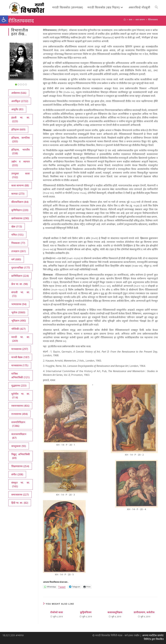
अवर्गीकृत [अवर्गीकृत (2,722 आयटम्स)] (20, 101)
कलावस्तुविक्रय (115, 612)
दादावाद (14, 75)
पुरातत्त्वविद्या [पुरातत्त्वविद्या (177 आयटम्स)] (21, 268)
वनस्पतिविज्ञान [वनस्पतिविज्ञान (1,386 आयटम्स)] (18, 424)
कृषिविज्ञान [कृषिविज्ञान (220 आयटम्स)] (20, 210)
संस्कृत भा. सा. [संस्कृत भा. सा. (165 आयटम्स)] (21, 485)
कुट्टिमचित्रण (86, 612)
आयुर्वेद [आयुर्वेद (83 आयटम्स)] (17, 109)
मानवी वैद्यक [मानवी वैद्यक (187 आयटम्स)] (20, 357)
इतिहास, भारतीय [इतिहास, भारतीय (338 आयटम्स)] (21, 152)
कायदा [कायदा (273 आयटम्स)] (18, 194)
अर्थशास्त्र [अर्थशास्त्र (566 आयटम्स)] (19, 93)
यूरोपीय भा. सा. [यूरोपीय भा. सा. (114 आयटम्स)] (21, 396)
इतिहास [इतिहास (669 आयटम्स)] (18, 129)
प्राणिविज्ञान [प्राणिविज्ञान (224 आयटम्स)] (20, 276)
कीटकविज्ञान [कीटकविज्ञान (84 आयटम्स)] (20, 202)
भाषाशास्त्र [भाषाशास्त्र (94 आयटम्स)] (19, 304)
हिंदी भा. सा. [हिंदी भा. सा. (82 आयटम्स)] (20, 503)
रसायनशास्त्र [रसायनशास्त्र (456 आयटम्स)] (20, 406)
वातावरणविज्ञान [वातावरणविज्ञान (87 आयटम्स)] (19, 436)
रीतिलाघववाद (153, 20)
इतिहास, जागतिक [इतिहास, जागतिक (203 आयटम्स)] (21, 140)
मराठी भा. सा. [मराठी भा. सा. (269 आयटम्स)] (21, 339)
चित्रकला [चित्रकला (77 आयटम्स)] (18, 243)
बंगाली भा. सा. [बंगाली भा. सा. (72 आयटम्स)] (21, 294)
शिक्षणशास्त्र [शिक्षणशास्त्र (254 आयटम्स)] (20, 466)
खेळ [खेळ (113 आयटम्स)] (17, 227)
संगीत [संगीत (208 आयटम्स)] (17, 474)
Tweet (62, 587)
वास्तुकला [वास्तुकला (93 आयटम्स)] (19, 446)
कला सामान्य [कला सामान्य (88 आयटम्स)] (20, 185)
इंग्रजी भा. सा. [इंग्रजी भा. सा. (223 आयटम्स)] (21, 119)
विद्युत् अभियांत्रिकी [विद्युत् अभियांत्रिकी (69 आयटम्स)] (21, 456)
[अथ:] (125, 20)
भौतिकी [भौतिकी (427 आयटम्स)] (18, 329)
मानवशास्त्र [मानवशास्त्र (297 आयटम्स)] (20, 349)
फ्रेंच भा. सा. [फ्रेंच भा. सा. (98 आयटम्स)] (20, 284)
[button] (4, 20)
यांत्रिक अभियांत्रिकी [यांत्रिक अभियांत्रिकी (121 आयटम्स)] (20, 376)
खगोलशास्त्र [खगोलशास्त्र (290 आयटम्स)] (20, 218)
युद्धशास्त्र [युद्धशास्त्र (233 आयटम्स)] (19, 386)
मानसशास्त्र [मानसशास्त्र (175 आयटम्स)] (20, 365)
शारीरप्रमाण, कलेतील (144, 612)
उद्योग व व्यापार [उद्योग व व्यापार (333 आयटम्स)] (21, 163)
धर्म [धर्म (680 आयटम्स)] (16, 259)
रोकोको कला (57, 612)
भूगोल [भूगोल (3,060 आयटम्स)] (18, 312)
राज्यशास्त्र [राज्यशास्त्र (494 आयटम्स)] (19, 414)
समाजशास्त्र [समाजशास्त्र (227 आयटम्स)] (20, 495)
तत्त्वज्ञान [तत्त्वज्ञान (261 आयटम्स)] (19, 251)
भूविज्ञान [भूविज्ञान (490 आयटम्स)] (19, 321)
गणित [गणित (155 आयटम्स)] (17, 235)
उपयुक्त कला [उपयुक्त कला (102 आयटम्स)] (21, 175)
